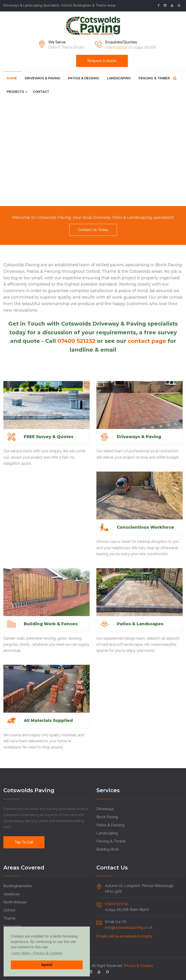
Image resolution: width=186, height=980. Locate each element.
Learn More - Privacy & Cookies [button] (37, 953)
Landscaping (119, 78)
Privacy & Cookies (138, 966)
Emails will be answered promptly (124, 936)
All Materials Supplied (48, 721)
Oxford (9, 910)
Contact (41, 92)
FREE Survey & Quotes (49, 437)
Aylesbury (12, 894)
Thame (9, 918)
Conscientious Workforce (145, 527)
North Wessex (15, 902)
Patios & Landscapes (140, 624)
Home (12, 78)
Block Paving (107, 817)
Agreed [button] (47, 965)
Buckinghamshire (18, 886)
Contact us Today (93, 230)
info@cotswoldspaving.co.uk (129, 928)
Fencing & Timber (154, 78)
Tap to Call (24, 842)
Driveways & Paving (42, 78)
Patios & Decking (84, 78)
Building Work (108, 849)
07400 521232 (116, 47)
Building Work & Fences (51, 624)
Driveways (105, 809)
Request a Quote (102, 61)
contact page (147, 341)
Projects (15, 92)
